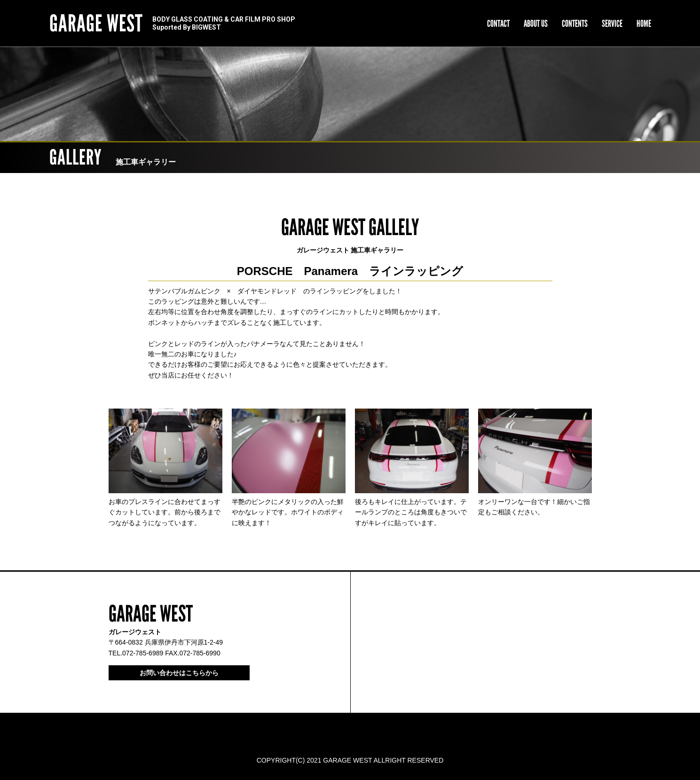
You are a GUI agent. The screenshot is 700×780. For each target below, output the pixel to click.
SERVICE (612, 24)
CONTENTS (575, 24)
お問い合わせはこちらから (179, 673)
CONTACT (498, 24)
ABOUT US (536, 24)
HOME (644, 24)
